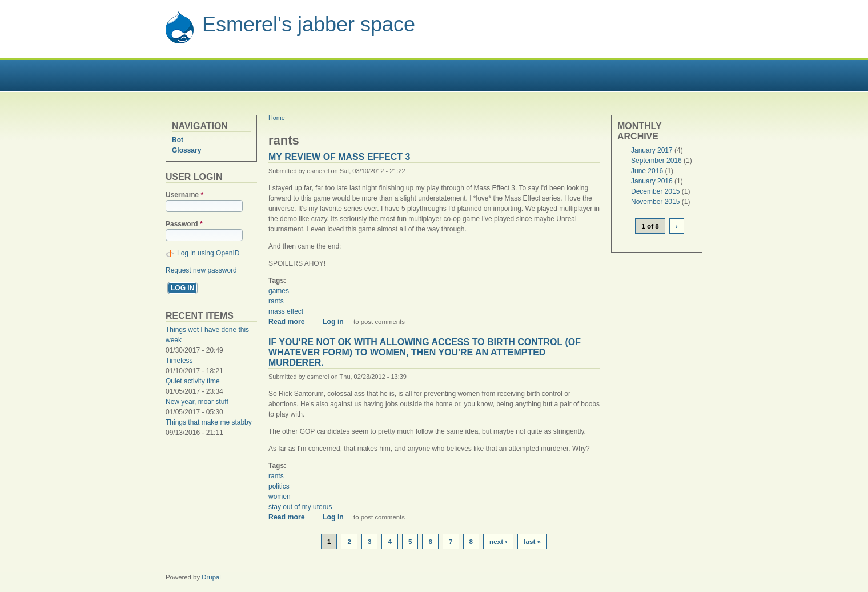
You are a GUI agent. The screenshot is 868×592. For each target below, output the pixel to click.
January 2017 (652, 150)
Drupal (211, 577)
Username (184, 195)
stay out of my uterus (300, 507)
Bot (178, 140)
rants (276, 301)
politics (279, 486)
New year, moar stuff (197, 402)
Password (184, 224)
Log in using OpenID (208, 253)
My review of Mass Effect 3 (339, 157)
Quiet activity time (193, 381)
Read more (291, 322)
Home (277, 118)
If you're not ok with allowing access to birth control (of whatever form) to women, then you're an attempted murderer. (425, 352)
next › (498, 541)
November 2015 (655, 202)
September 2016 (656, 161)
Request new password (201, 270)
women (280, 497)
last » (532, 541)
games (279, 291)
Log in (333, 322)
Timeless (179, 361)
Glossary (186, 150)
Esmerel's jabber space (309, 24)
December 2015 (655, 191)
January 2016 (652, 181)
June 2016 (647, 171)
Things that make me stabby (209, 422)
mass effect (286, 311)
